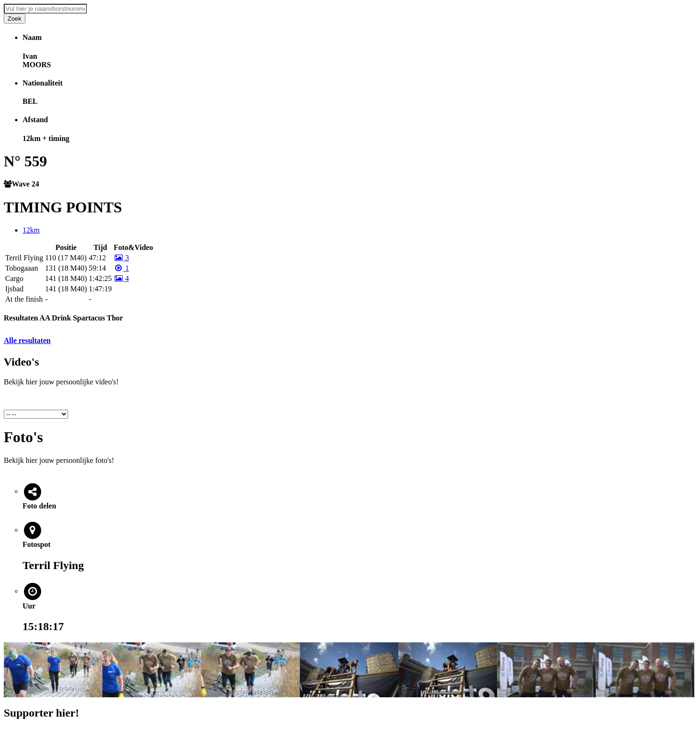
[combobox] (45, 9)
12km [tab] (31, 230)
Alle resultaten (27, 340)
